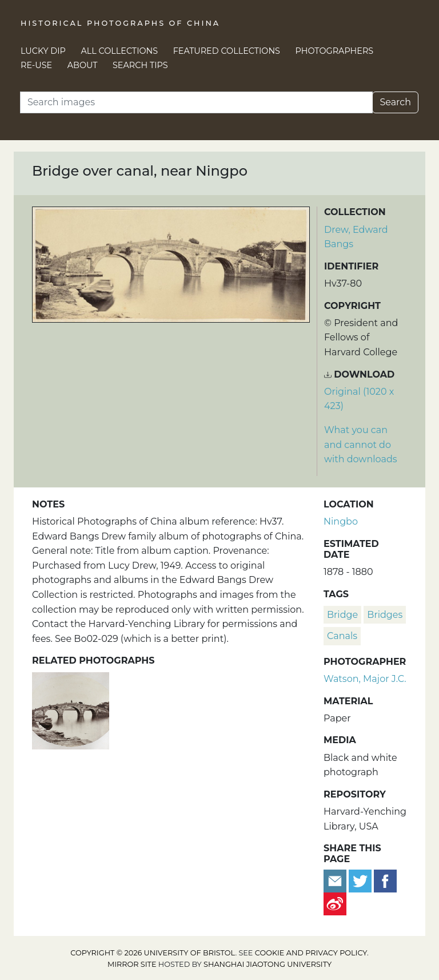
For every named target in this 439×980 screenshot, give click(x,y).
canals (342, 636)
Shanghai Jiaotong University (268, 964)
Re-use (36, 65)
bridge (342, 615)
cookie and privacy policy (311, 953)
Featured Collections (227, 51)
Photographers (335, 51)
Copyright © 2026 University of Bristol (153, 953)
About (83, 65)
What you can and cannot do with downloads (361, 445)
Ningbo (341, 521)
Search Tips (140, 65)
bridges (385, 615)
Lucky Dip (43, 51)
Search (395, 102)
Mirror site (132, 964)
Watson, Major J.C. (365, 679)
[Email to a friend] (336, 880)
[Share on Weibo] (335, 903)
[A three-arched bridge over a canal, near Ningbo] (71, 710)
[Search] (196, 102)
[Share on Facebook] (385, 880)
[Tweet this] (361, 880)
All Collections (120, 51)
